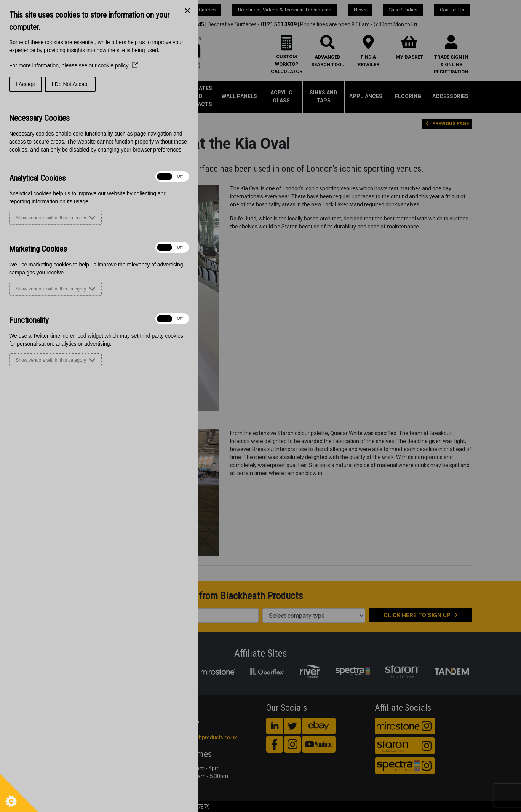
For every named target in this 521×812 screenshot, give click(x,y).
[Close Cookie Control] (187, 11)
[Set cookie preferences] (19, 793)
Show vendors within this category (55, 218)
